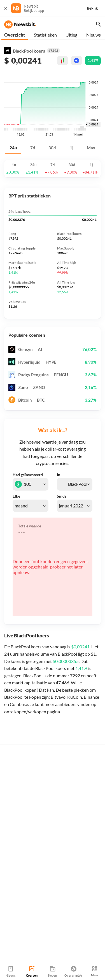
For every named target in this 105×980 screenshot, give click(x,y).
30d (52, 148)
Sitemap (66, 961)
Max (91, 148)
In (59, 475)
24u (13, 148)
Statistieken (45, 35)
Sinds (62, 496)
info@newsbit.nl (18, 937)
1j (72, 148)
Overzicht (15, 35)
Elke (16, 496)
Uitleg (71, 35)
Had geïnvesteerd (28, 475)
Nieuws (94, 35)
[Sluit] (6, 8)
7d (33, 148)
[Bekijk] (96, 8)
